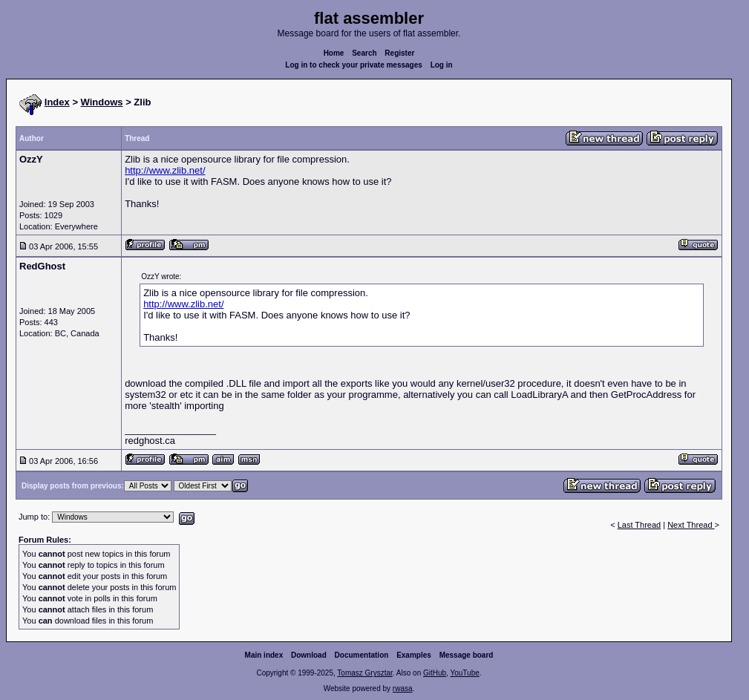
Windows (102, 102)
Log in (442, 65)
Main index (264, 655)
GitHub (435, 673)
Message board (467, 655)
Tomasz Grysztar (364, 673)
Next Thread (691, 525)
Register (399, 53)
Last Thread (640, 525)
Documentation (362, 655)
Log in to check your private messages (354, 65)
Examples (414, 655)
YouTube (464, 673)
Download (309, 655)
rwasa (403, 688)
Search (364, 53)
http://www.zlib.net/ (165, 170)
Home (334, 53)
